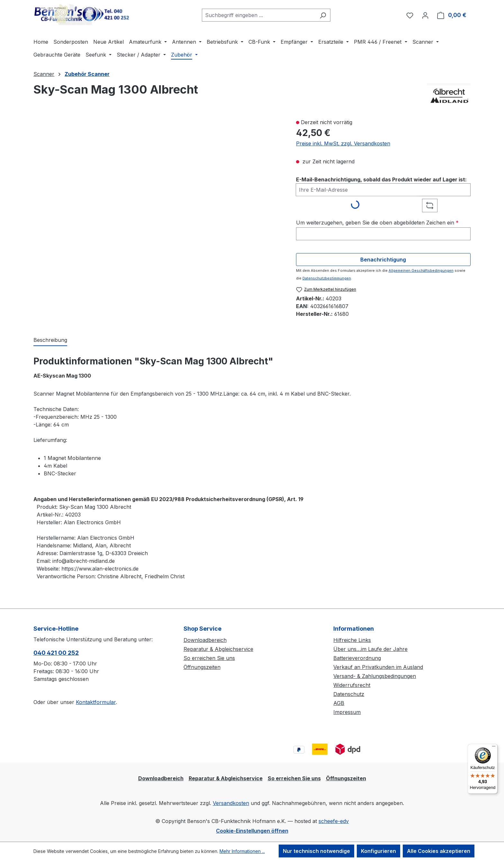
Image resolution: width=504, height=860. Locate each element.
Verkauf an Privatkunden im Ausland (378, 667)
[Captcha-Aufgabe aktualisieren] (430, 206)
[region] (158, 194)
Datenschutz (349, 694)
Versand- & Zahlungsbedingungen (375, 676)
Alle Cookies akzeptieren (439, 851)
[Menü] (494, 748)
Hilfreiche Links (352, 640)
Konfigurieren (378, 851)
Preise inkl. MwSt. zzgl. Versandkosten (343, 143)
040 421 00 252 (56, 653)
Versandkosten (231, 803)
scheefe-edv (334, 821)
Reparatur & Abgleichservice (218, 649)
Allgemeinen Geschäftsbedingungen (421, 270)
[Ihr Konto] (425, 15)
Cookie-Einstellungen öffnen (252, 831)
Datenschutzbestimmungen (327, 278)
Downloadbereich (205, 640)
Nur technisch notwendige (316, 851)
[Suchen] (323, 15)
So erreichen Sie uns (209, 658)
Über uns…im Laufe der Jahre (370, 649)
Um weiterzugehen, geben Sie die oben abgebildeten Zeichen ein (377, 223)
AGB (339, 703)
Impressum (347, 712)
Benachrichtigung (383, 260)
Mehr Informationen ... (242, 851)
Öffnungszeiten (202, 667)
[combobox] (259, 15)
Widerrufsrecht (352, 685)
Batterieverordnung (357, 658)
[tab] (50, 340)
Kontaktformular (96, 702)
